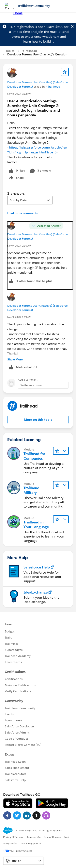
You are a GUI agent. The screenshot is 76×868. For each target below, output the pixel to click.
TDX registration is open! (28, 27)
